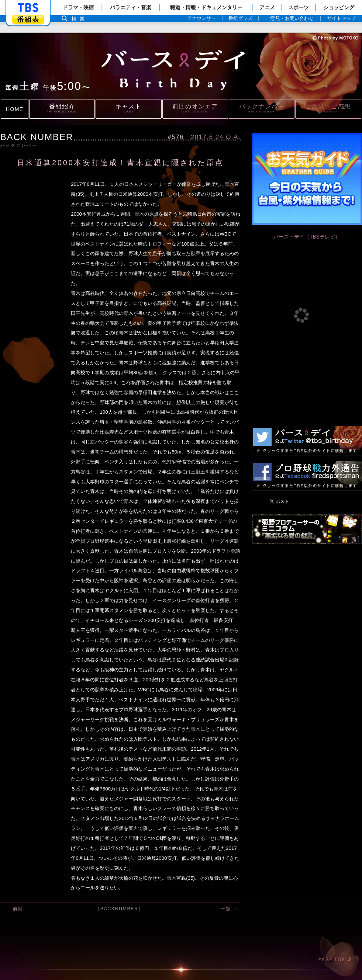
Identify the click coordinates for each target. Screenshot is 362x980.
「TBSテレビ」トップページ (28, 8)
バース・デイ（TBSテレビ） (307, 237)
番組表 (28, 19)
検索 (80, 19)
